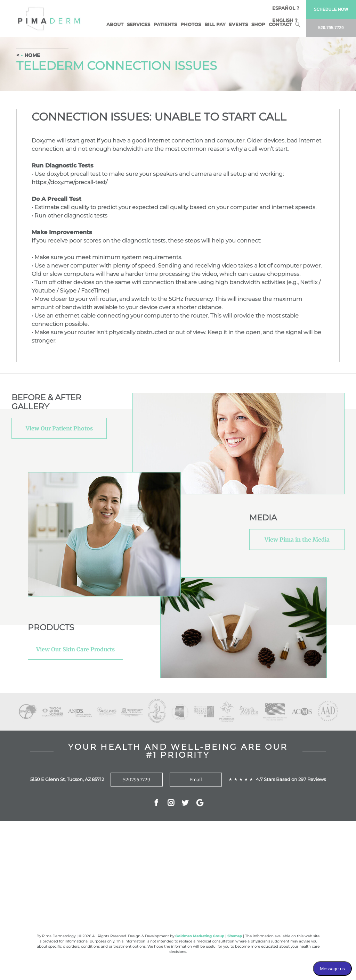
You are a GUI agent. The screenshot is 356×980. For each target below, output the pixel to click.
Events (238, 24)
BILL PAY (215, 24)
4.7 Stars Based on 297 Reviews (291, 779)
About (115, 24)
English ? (285, 20)
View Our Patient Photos (59, 428)
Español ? (286, 8)
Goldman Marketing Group (200, 936)
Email (196, 780)
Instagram (171, 804)
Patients (165, 24)
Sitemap (235, 936)
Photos (191, 24)
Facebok (156, 804)
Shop (258, 24)
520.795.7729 (137, 780)
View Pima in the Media (297, 540)
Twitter (185, 804)
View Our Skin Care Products (75, 649)
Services (139, 24)
